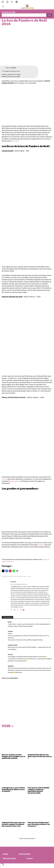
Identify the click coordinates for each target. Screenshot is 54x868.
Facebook (41, 545)
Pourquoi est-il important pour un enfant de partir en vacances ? (39, 824)
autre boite (15, 141)
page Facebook (15, 481)
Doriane (14, 68)
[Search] (49, 15)
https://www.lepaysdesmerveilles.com (19, 584)
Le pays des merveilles (7, 576)
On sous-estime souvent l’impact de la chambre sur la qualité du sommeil (13, 757)
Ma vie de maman (18, 576)
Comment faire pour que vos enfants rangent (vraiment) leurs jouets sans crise (13, 824)
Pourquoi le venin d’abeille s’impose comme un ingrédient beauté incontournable (39, 790)
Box (25, 576)
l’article (4, 479)
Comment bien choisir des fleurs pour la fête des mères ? (40, 757)
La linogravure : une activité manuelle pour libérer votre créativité (13, 790)
